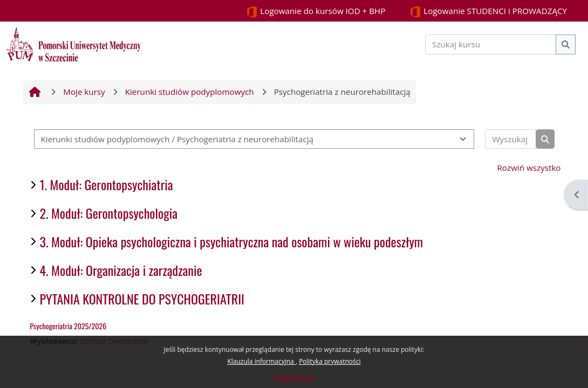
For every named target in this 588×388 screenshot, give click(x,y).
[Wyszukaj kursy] (511, 139)
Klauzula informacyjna (261, 361)
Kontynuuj (294, 378)
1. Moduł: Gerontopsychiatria (107, 184)
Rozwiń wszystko (529, 168)
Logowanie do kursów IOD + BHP (316, 12)
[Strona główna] (73, 43)
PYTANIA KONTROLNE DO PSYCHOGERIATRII (142, 299)
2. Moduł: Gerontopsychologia (109, 213)
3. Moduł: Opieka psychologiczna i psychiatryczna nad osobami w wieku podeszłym (232, 241)
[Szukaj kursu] (491, 44)
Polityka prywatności (330, 361)
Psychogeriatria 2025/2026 (69, 326)
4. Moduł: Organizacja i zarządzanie (121, 270)
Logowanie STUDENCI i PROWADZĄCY (488, 12)
